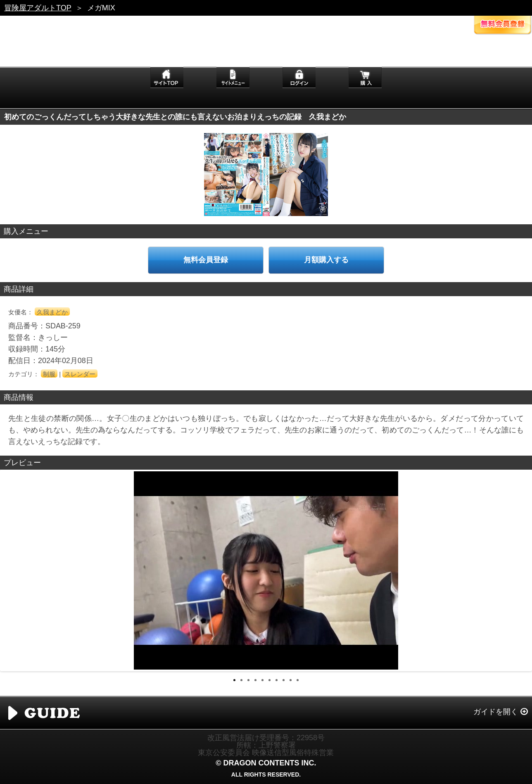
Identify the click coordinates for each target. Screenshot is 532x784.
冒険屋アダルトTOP (38, 8)
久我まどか (52, 312)
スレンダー (80, 374)
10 (298, 680)
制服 (49, 374)
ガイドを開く (496, 712)
